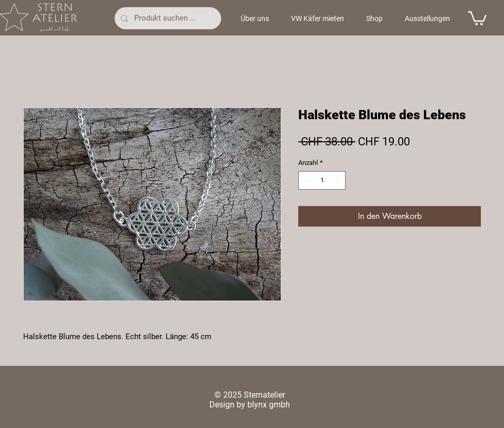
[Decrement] (306, 180)
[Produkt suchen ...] (167, 18)
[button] (477, 17)
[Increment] (338, 180)
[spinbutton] (322, 180)
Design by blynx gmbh (250, 405)
